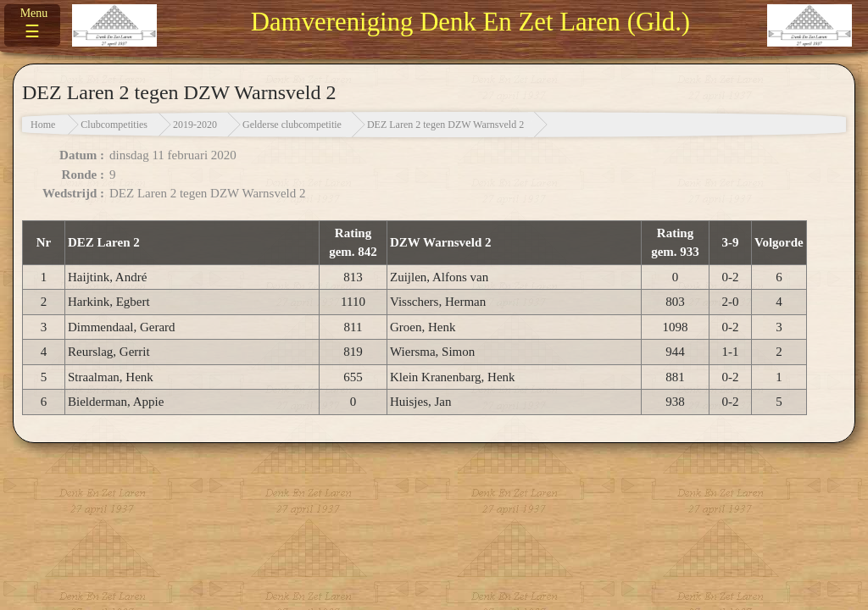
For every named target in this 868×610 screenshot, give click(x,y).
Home (43, 125)
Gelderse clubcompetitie (292, 125)
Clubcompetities (114, 125)
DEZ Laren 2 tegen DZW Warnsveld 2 (445, 125)
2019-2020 (195, 125)
